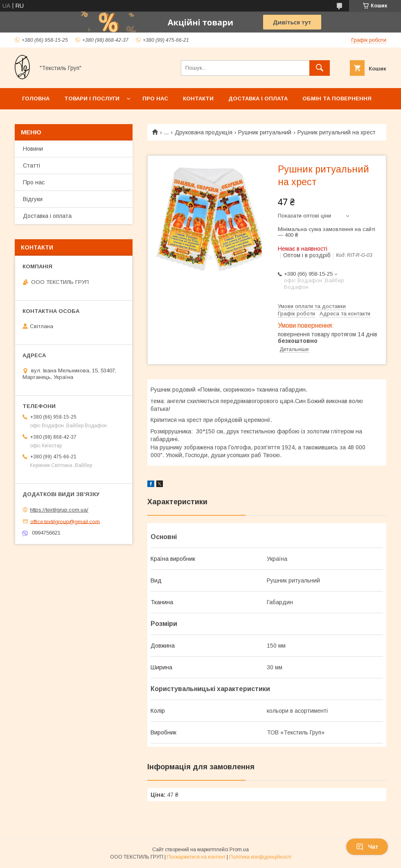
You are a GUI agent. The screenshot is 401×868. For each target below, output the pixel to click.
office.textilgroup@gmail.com (65, 521)
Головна (36, 99)
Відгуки (33, 199)
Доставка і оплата (258, 99)
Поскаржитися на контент (196, 857)
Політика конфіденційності (260, 857)
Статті (32, 165)
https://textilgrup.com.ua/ (59, 510)
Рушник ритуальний (265, 132)
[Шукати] (320, 68)
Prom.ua (239, 850)
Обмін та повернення (337, 99)
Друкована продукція (204, 132)
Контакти (198, 99)
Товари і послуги (92, 99)
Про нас (155, 99)
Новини (33, 149)
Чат (367, 847)
